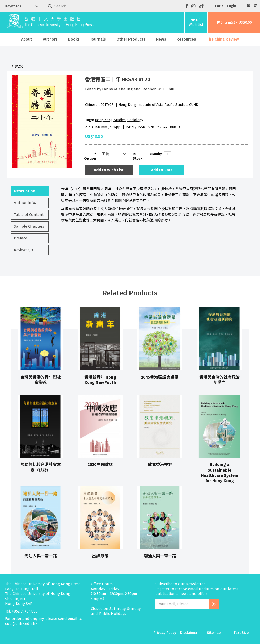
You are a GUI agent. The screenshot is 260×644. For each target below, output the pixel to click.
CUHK (219, 6)
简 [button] (256, 6)
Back (19, 66)
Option (90, 159)
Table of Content (29, 215)
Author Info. (25, 203)
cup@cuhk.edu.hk (21, 624)
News (161, 39)
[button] (234, 23)
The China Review (223, 39)
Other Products (131, 39)
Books (74, 39)
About (27, 39)
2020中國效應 (100, 465)
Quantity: (154, 154)
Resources (186, 39)
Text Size (241, 633)
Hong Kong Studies (110, 120)
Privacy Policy (165, 633)
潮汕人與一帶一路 (41, 556)
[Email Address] (182, 604)
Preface (21, 238)
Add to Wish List (109, 170)
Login (232, 6)
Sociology (135, 120)
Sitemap (214, 633)
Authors (50, 39)
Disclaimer (189, 633)
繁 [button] (249, 6)
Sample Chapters (29, 226)
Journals (98, 39)
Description (25, 191)
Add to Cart (162, 170)
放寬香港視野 (160, 465)
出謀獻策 (100, 556)
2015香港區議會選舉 (160, 377)
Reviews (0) (23, 250)
